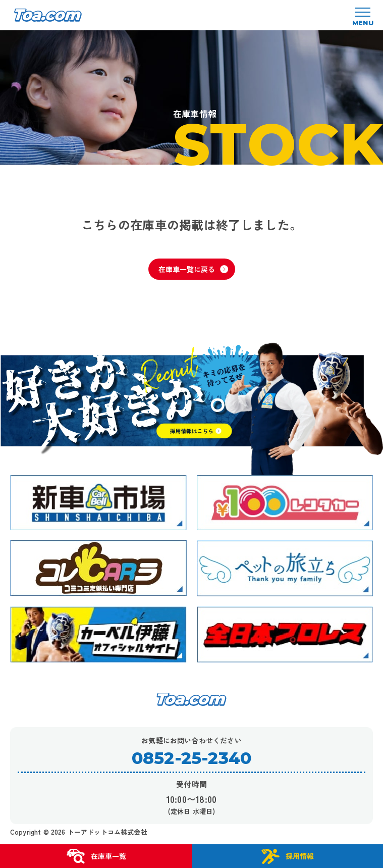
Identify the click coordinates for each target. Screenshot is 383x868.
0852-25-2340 (191, 758)
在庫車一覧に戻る (193, 269)
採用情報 (287, 856)
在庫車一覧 (96, 856)
